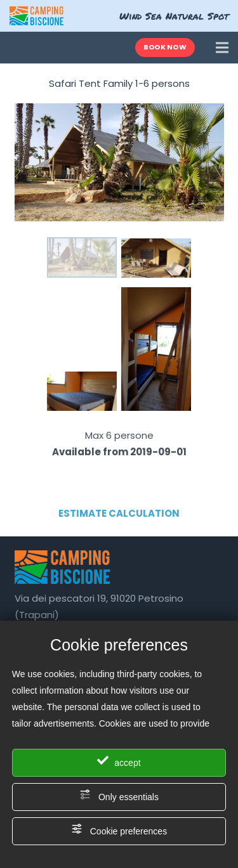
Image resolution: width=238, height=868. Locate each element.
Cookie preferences (119, 830)
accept (119, 761)
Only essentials (119, 795)
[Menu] (222, 48)
